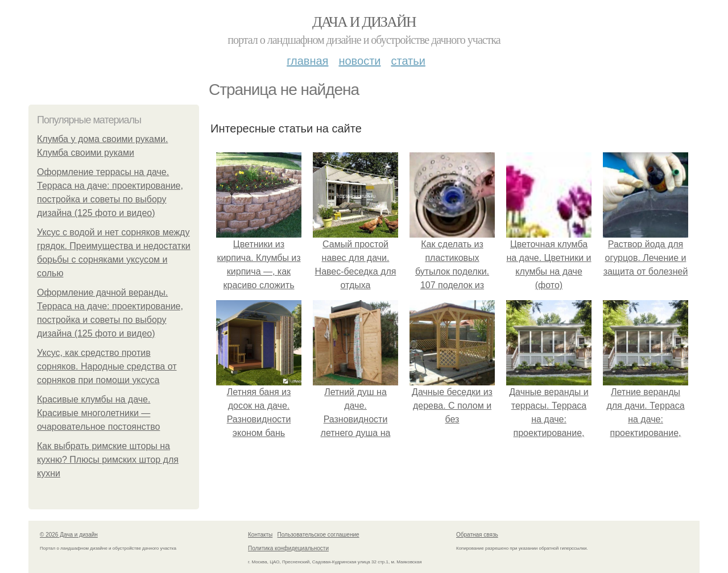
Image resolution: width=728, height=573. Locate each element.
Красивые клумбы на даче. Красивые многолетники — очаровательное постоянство (98, 413)
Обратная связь (477, 535)
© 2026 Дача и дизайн (69, 535)
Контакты (260, 535)
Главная (307, 61)
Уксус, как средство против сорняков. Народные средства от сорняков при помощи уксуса (107, 366)
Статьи (408, 61)
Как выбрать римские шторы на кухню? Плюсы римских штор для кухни (108, 460)
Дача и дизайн (364, 22)
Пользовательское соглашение (318, 535)
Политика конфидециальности (288, 548)
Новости (359, 61)
